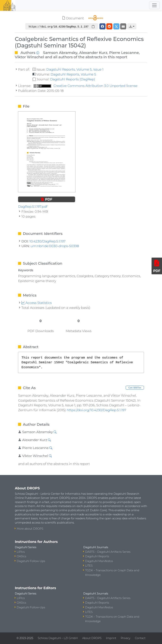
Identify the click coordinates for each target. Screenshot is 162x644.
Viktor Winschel (29, 57)
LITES (89, 566)
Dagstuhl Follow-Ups (31, 561)
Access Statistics (37, 303)
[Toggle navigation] (154, 5)
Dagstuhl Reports (97, 556)
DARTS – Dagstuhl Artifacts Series (108, 552)
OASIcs (21, 556)
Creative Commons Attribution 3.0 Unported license (86, 86)
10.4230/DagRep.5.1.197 (48, 241)
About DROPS (92, 638)
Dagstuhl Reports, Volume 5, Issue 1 (75, 69)
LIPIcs (21, 552)
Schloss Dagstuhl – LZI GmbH (58, 638)
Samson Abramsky (60, 53)
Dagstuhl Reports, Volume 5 (73, 74)
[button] (132, 26)
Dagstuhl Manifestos (99, 561)
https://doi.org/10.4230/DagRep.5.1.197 (96, 410)
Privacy (125, 638)
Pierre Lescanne (124, 53)
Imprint (111, 638)
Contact (140, 638)
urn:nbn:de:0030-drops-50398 (55, 246)
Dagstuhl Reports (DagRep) (73, 79)
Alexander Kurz (93, 53)
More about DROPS (30, 529)
